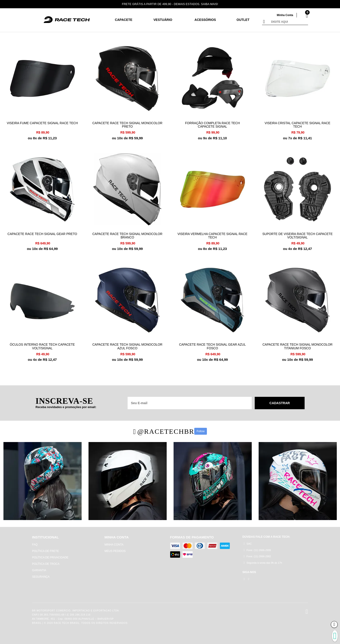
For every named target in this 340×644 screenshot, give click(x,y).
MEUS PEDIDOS (115, 549)
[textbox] (289, 22)
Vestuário (163, 20)
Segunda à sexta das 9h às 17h (263, 561)
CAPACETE (124, 20)
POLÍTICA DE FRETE (46, 549)
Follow (201, 430)
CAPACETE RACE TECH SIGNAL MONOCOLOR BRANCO (127, 234)
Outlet (243, 20)
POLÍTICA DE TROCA (46, 562)
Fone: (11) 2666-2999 (257, 548)
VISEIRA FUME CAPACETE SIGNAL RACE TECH (42, 124)
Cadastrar (280, 401)
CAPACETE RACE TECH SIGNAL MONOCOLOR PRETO (127, 124)
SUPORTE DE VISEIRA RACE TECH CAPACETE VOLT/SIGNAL (297, 234)
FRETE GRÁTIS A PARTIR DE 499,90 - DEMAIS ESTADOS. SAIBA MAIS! (170, 4)
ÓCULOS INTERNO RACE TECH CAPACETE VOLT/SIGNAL (42, 344)
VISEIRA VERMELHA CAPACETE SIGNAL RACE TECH (212, 234)
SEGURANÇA (41, 575)
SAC (248, 542)
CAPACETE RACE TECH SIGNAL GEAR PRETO (42, 233)
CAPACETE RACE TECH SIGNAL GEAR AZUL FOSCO (212, 344)
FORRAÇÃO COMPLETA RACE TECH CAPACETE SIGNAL (213, 124)
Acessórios (205, 20)
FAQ (35, 543)
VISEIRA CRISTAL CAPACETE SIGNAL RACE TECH (297, 124)
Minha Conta (284, 15)
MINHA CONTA (114, 543)
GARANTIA (39, 569)
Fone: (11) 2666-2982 (257, 555)
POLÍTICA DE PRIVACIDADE (50, 556)
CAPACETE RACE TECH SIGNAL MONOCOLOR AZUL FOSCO (127, 344)
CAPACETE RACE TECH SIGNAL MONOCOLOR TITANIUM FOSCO (297, 344)
